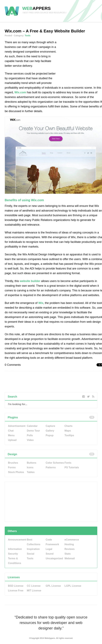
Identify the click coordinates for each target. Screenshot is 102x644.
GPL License (53, 586)
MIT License (34, 591)
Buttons (32, 463)
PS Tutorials (72, 467)
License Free (16, 591)
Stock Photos (16, 472)
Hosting (69, 544)
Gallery (50, 431)
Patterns (51, 467)
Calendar (32, 426)
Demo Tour (33, 431)
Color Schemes (55, 463)
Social (31, 554)
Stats (68, 554)
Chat (11, 431)
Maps (68, 431)
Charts (68, 426)
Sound (50, 554)
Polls (30, 435)
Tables (31, 472)
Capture (50, 426)
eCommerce (72, 540)
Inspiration (33, 549)
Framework (52, 544)
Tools (28, 36)
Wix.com (20, 92)
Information (15, 549)
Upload (12, 440)
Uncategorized (54, 558)
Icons (30, 467)
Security (13, 554)
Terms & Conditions (15, 561)
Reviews (70, 549)
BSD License (16, 586)
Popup (50, 435)
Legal (49, 549)
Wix (41, 303)
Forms (12, 467)
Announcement (17, 540)
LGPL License (73, 586)
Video (30, 440)
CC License (34, 586)
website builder (30, 281)
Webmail (70, 558)
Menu (11, 435)
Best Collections (34, 542)
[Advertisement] (81, 59)
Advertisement (17, 426)
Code (49, 540)
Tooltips (69, 435)
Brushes (13, 463)
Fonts (68, 463)
